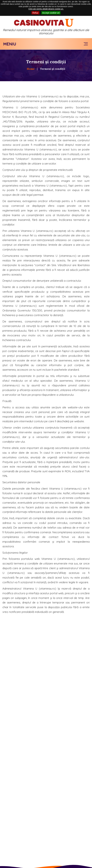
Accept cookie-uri (51, 13)
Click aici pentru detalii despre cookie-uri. (46, 9)
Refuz (35, 13)
